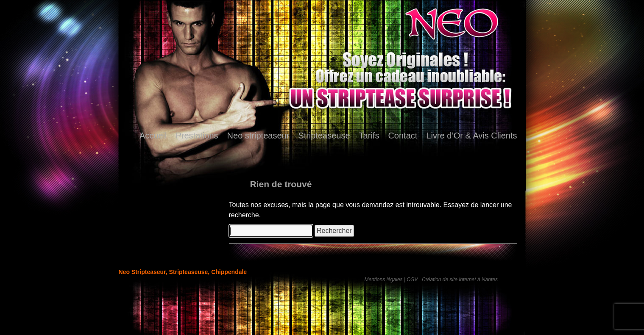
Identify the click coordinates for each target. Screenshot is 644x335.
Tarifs (369, 136)
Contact (403, 136)
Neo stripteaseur (258, 136)
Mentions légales (384, 280)
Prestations (197, 136)
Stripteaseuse (324, 136)
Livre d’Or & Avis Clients (471, 136)
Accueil (153, 136)
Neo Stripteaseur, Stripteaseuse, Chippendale (183, 272)
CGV (412, 280)
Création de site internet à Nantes (460, 280)
